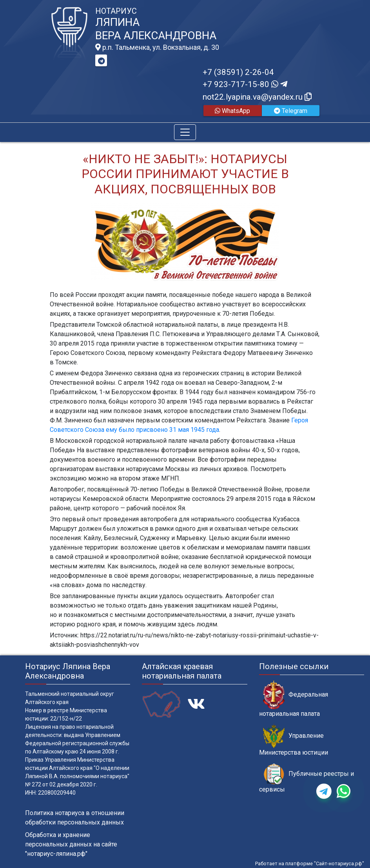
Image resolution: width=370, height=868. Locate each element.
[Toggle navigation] (185, 132)
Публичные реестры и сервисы (307, 778)
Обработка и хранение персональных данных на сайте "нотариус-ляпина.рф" (71, 844)
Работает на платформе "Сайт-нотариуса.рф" (310, 863)
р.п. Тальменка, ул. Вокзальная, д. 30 (157, 47)
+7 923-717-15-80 (245, 84)
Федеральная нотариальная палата (294, 699)
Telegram (291, 111)
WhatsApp (232, 111)
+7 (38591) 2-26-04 (238, 72)
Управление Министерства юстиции (294, 740)
